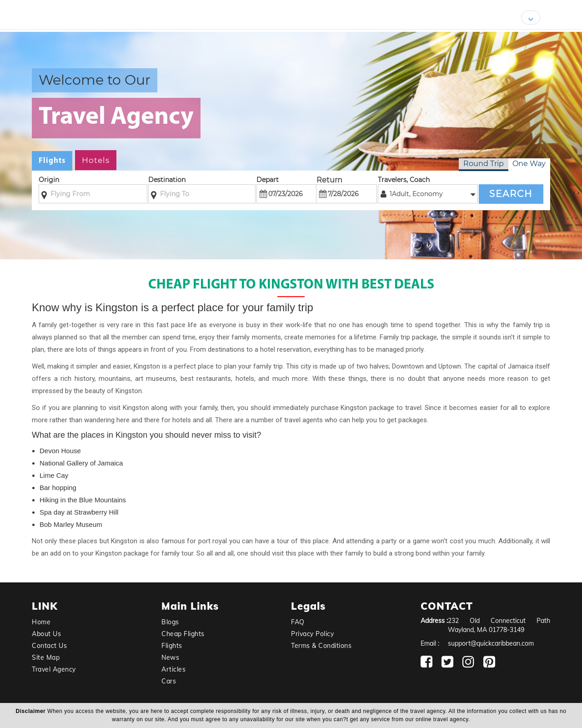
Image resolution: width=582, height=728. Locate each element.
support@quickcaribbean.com (491, 643)
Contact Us (49, 646)
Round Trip (484, 164)
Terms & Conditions (321, 646)
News (170, 657)
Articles (173, 669)
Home (41, 622)
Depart (268, 180)
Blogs (170, 622)
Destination (167, 180)
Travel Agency (54, 669)
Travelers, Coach (404, 180)
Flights (172, 646)
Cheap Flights (183, 634)
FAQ (298, 622)
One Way (529, 164)
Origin (49, 180)
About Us (46, 634)
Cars (169, 681)
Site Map (46, 657)
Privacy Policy (312, 634)
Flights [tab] (52, 161)
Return (329, 180)
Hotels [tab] (96, 160)
